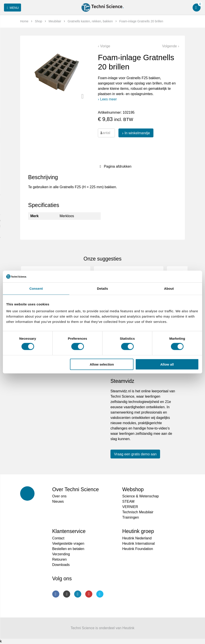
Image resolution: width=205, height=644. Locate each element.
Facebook (56, 594)
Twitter (100, 594)
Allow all (167, 364)
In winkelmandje (137, 133)
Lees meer (108, 99)
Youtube (89, 594)
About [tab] (169, 288)
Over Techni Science (76, 489)
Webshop (133, 489)
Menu (12, 8)
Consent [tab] (36, 288)
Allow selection (102, 364)
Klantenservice (69, 531)
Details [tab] (102, 288)
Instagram (67, 594)
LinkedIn (78, 594)
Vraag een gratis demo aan (135, 454)
